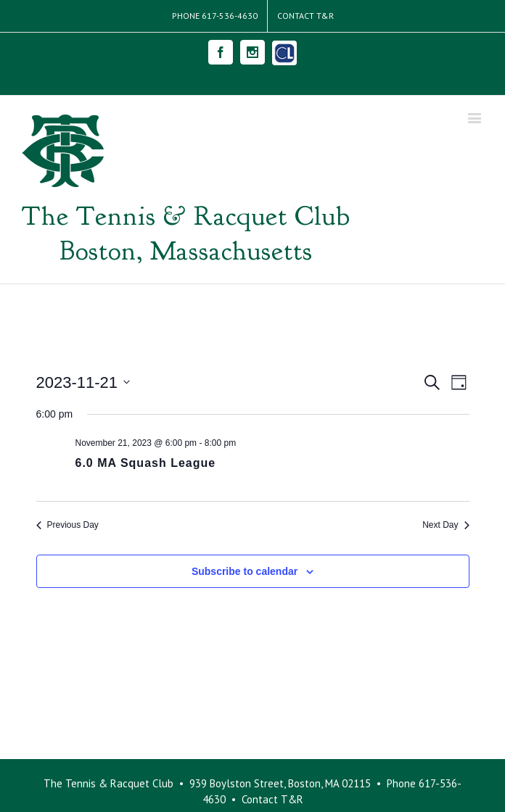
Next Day (446, 525)
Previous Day (67, 525)
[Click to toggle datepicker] (83, 382)
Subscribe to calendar (245, 571)
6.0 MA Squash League (146, 463)
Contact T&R (272, 799)
